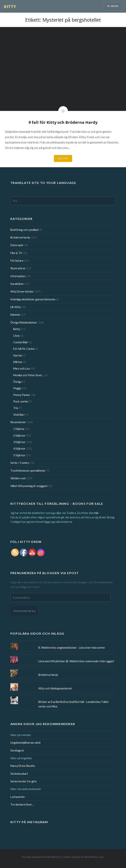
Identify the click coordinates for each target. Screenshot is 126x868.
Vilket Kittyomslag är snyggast (29, 486)
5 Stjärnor (19, 455)
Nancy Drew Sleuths (23, 766)
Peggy (17, 388)
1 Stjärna (19, 429)
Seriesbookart (19, 774)
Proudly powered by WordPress (41, 857)
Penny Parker (22, 395)
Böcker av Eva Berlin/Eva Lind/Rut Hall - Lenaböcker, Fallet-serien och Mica (74, 704)
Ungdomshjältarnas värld (25, 743)
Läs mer (63, 158)
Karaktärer (17, 284)
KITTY (10, 6)
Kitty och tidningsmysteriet (55, 688)
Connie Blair (21, 342)
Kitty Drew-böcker (22, 291)
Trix (16, 408)
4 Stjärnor (19, 449)
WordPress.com (94, 857)
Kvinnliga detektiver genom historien (33, 299)
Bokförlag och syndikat (24, 230)
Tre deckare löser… (22, 804)
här (97, 513)
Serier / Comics (20, 463)
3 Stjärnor (19, 442)
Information (18, 276)
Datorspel (17, 245)
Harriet (18, 355)
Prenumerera (24, 611)
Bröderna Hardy (20, 237)
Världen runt (18, 478)
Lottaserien (18, 797)
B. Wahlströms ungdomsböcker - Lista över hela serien (72, 648)
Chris (16, 336)
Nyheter (15, 315)
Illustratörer (18, 268)
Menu (115, 6)
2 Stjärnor (19, 436)
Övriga (17, 382)
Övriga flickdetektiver (24, 323)
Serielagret (17, 750)
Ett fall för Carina (24, 349)
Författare (17, 261)
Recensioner (18, 422)
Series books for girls (23, 781)
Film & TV (16, 253)
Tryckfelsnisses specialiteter (28, 471)
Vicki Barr (19, 415)
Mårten (18, 362)
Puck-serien (21, 401)
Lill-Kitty (16, 307)
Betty (17, 329)
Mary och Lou (21, 368)
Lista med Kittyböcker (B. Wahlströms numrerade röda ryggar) (76, 661)
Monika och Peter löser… (29, 375)
